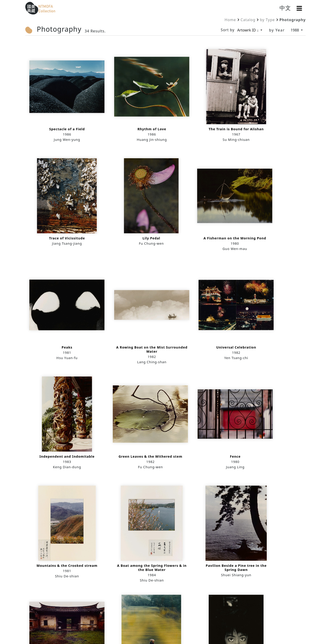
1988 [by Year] (295, 30)
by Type (267, 20)
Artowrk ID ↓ (248, 30)
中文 (285, 8)
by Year (277, 30)
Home (230, 20)
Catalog (248, 20)
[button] (299, 8)
